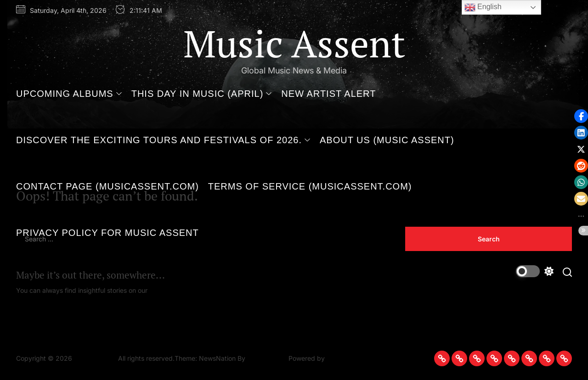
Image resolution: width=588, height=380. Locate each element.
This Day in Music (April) (202, 94)
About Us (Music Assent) (387, 140)
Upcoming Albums (69, 94)
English (483, 7)
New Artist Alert (328, 94)
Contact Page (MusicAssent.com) (107, 186)
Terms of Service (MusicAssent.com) (310, 186)
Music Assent (294, 43)
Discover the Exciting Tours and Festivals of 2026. (163, 140)
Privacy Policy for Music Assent (107, 233)
